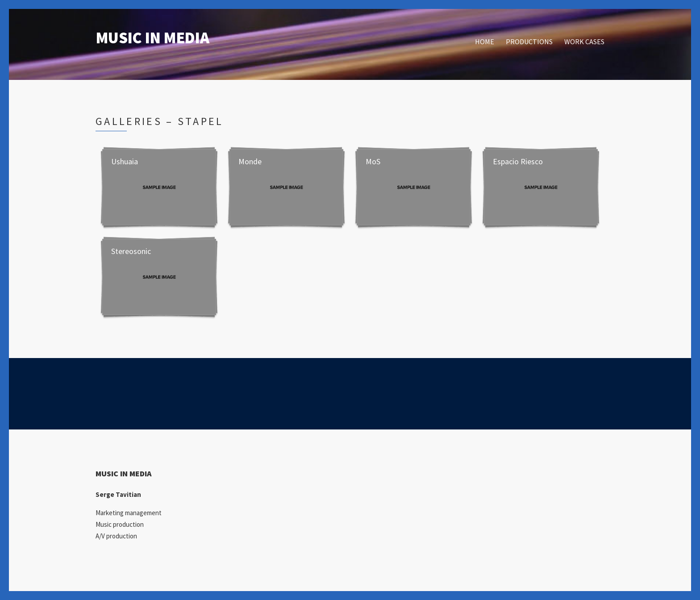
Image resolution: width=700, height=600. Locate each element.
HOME (485, 42)
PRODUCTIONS (529, 42)
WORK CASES (584, 42)
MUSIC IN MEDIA (152, 38)
